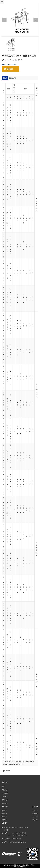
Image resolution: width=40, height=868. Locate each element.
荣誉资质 (35, 814)
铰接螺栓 (4, 820)
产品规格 (5, 793)
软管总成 (4, 814)
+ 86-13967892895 (9, 65)
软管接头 (4, 817)
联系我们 (9, 69)
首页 (3, 787)
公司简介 (35, 811)
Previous (4, 20)
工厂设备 (35, 817)
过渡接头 (4, 811)
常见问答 (35, 820)
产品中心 (5, 790)
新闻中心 (5, 800)
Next (36, 20)
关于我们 (5, 797)
